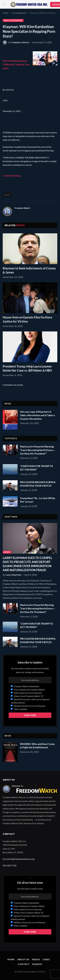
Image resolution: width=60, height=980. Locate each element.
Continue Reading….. (13, 176)
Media (36, 959)
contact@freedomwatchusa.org (20, 859)
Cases (46, 959)
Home (11, 959)
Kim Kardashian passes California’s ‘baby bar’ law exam (16, 64)
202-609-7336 (10, 865)
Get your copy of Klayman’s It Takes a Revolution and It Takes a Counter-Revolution (37, 415)
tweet (7, 195)
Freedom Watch (20, 42)
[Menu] (4, 5)
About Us (23, 959)
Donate (37, 964)
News (7, 552)
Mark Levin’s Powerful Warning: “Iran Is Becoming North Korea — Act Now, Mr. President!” (38, 450)
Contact (24, 964)
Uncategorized (13, 20)
